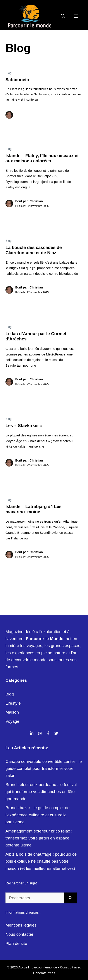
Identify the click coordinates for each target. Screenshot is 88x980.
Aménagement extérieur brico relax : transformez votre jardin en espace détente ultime (39, 838)
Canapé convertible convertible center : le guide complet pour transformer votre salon (44, 769)
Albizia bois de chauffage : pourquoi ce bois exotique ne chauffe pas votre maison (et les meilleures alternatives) (41, 861)
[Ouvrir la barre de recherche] (63, 16)
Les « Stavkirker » (24, 426)
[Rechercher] (70, 898)
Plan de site (16, 943)
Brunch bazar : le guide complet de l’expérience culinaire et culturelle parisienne (38, 815)
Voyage (12, 721)
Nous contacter (19, 934)
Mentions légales (21, 925)
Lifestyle (13, 703)
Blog (9, 73)
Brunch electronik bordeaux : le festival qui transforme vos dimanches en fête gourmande (41, 792)
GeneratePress (44, 973)
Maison (12, 712)
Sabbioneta (17, 80)
